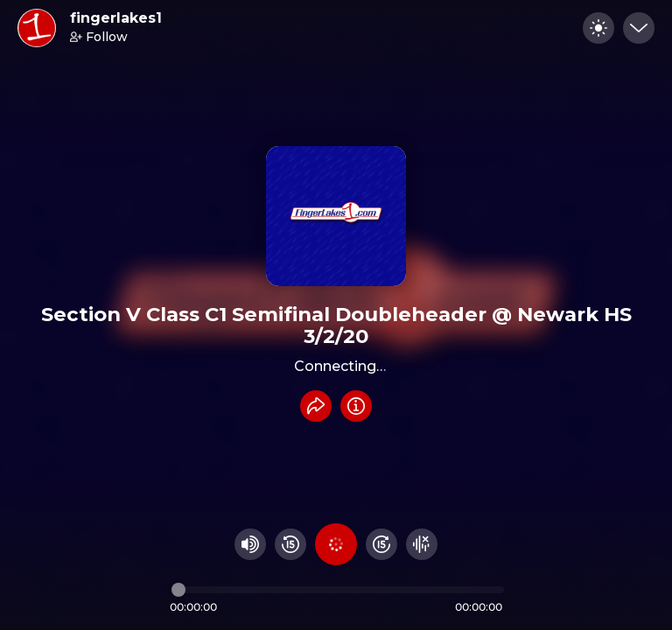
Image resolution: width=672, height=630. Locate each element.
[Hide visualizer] (422, 544)
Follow (99, 37)
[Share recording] (316, 406)
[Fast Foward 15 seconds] (381, 544)
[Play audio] (336, 544)
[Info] (356, 406)
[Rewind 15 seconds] (290, 544)
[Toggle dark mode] (598, 28)
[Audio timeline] (338, 590)
